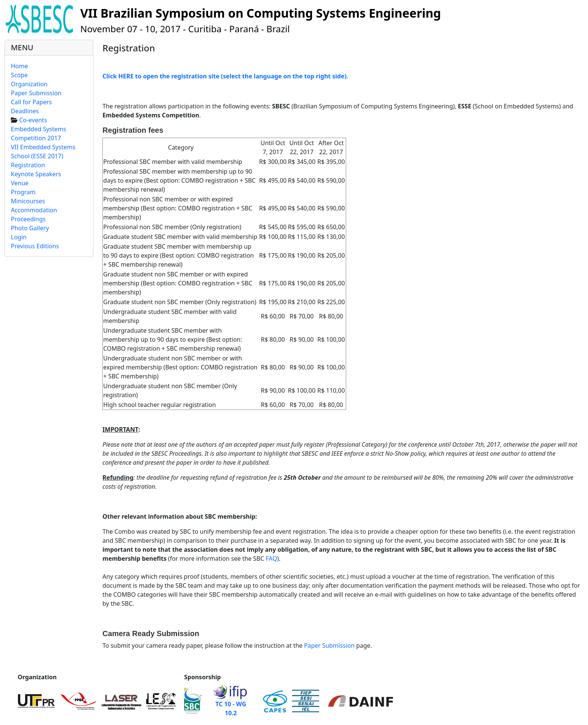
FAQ (271, 558)
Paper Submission (329, 645)
